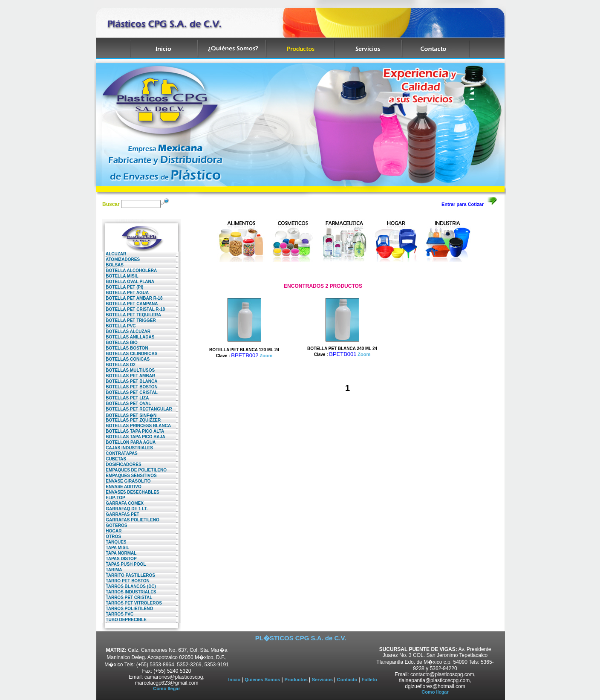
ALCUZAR (114, 254)
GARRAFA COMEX (123, 503)
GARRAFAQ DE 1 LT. (125, 509)
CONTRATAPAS (120, 453)
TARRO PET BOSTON (126, 581)
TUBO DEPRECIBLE (124, 620)
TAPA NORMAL (119, 553)
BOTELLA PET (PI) (123, 287)
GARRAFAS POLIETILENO (131, 520)
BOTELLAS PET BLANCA (130, 381)
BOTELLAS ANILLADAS (128, 337)
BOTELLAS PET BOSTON (130, 387)
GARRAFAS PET (121, 514)
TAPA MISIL (116, 548)
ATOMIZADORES (121, 259)
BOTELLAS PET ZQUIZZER (131, 420)
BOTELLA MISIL (120, 276)
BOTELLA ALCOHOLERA (130, 270)
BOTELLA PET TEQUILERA (132, 315)
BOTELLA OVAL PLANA (128, 282)
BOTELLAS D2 (119, 365)
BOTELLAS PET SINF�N (129, 415)
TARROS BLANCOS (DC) (129, 586)
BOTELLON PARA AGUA (129, 442)
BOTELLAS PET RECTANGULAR (137, 409)
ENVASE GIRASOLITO (127, 481)
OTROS (112, 537)
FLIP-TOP (114, 498)
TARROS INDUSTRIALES (129, 592)
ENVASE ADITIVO (122, 487)
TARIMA (112, 570)
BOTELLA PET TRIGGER (129, 320)
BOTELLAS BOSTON (125, 348)
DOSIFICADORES (122, 464)
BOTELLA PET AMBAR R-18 (132, 298)
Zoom (266, 356)
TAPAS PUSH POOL (124, 564)
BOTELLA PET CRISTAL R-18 (134, 309)
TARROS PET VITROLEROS (132, 603)
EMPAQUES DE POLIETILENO (134, 470)
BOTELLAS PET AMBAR (129, 376)
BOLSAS (113, 265)
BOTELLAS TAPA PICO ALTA (133, 431)
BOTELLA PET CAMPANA (130, 304)
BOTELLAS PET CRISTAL (130, 392)
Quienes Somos (263, 680)
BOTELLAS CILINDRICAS (130, 354)
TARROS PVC (118, 614)
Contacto (348, 680)
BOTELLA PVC (119, 326)
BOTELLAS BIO (120, 343)
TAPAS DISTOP (120, 559)
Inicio (235, 680)
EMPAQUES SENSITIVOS (130, 476)
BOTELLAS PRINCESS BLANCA (137, 426)
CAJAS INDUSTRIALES (128, 448)
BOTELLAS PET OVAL (127, 404)
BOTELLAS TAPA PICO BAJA (134, 437)
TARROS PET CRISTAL (127, 597)
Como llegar (167, 688)
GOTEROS (115, 525)
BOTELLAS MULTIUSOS (128, 370)
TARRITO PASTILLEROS (129, 575)
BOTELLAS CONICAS (126, 359)
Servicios (323, 680)
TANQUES (114, 542)
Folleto (369, 680)
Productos (296, 680)
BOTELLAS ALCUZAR (126, 331)
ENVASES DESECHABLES (131, 492)
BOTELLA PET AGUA (125, 293)
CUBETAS (114, 459)
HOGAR (112, 531)
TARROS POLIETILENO (128, 609)
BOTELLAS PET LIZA (125, 398)
